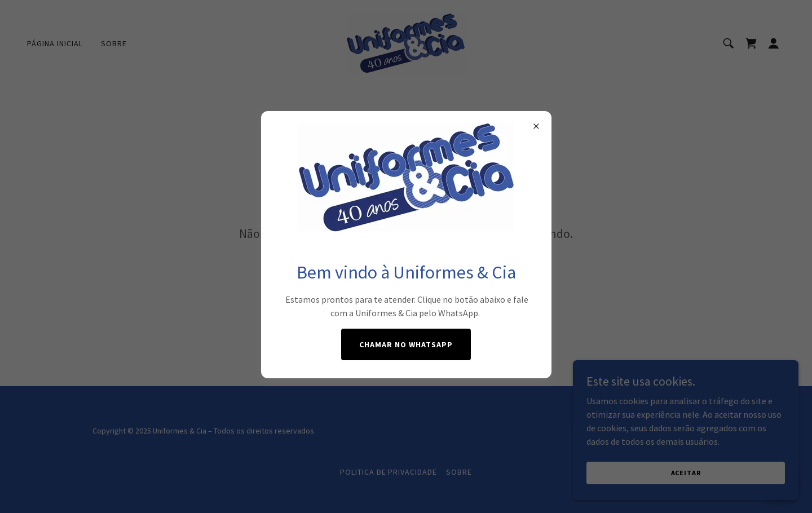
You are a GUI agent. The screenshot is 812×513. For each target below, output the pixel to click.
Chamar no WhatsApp (406, 344)
